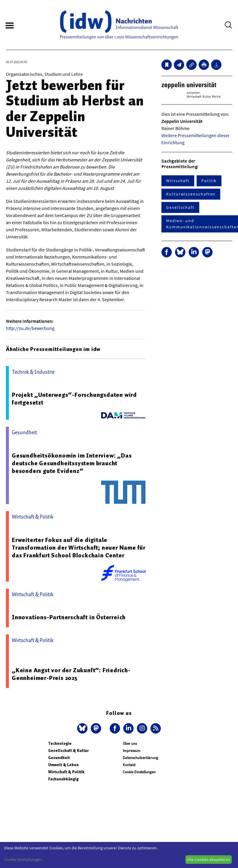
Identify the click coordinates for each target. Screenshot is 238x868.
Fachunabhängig (63, 779)
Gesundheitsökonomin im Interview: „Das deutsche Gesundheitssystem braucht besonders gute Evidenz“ (72, 463)
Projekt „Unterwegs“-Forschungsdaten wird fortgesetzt (74, 399)
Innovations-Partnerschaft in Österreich (69, 617)
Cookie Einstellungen (139, 772)
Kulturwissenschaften (191, 194)
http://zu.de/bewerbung (30, 328)
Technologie (60, 743)
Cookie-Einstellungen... (24, 859)
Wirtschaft (178, 181)
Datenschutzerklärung (140, 758)
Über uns (130, 743)
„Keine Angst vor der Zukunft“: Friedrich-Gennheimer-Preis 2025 (71, 674)
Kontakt (129, 765)
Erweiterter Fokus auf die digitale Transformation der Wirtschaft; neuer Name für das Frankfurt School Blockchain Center (79, 548)
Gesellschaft (180, 207)
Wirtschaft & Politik (66, 772)
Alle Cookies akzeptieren (208, 859)
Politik (209, 181)
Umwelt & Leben (63, 765)
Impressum (132, 751)
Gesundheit (59, 758)
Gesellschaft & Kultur (68, 751)
